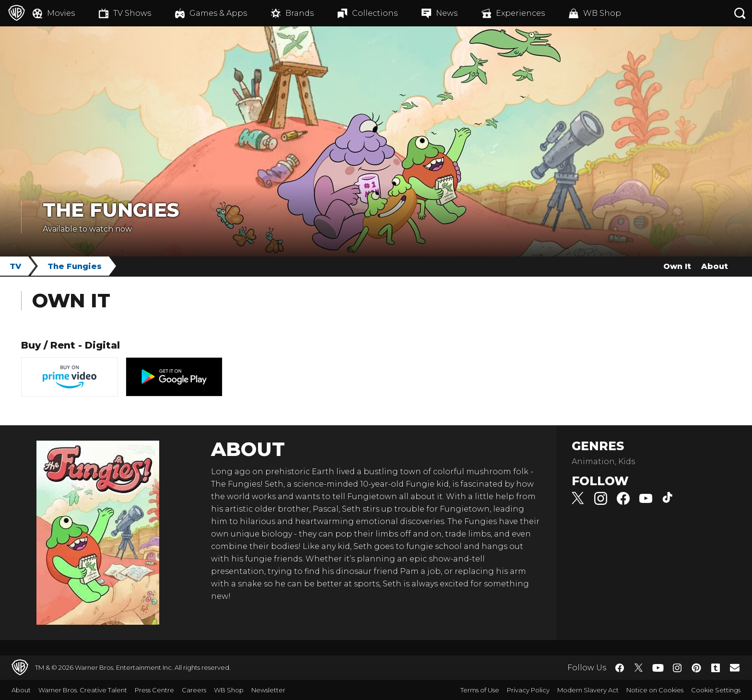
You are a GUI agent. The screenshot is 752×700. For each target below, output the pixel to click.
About (715, 266)
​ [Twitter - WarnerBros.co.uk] (639, 668)
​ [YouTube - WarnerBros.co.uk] (658, 668)
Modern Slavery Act (588, 690)
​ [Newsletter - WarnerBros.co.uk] (735, 667)
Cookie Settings (716, 690)
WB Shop (229, 690)
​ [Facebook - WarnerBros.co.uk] (620, 668)
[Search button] (740, 13)
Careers (194, 690)
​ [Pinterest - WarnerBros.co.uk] (696, 668)
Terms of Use (480, 690)
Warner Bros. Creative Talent (83, 690)
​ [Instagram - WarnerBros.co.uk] (677, 668)
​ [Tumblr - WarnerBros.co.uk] (716, 668)
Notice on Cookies (655, 690)
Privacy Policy (528, 690)
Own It (677, 266)
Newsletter (268, 690)
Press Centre (154, 690)
